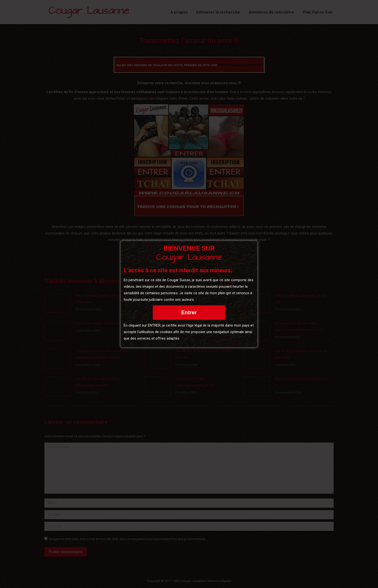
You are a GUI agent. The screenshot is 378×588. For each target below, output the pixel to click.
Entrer (189, 312)
